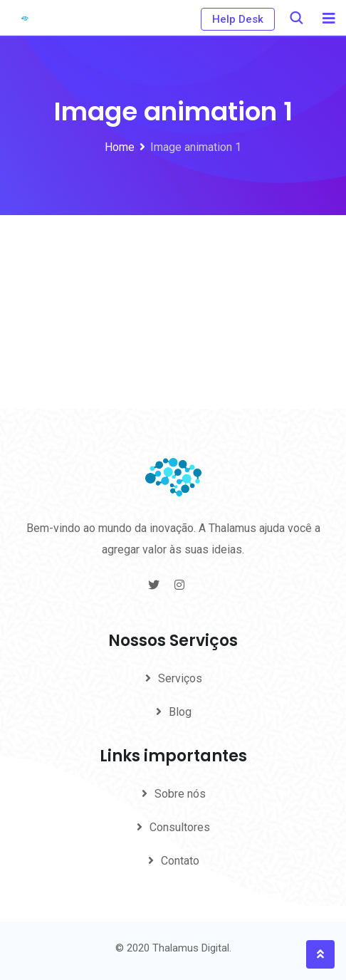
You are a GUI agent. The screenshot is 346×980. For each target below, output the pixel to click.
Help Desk (238, 19)
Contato (180, 861)
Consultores (180, 827)
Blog (180, 712)
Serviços (180, 678)
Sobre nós (180, 794)
